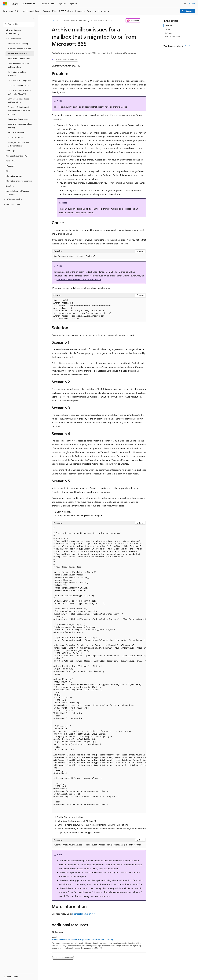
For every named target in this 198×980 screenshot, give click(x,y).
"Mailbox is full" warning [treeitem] (18, 43)
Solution (168, 33)
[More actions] (144, 21)
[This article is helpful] (186, 46)
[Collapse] (34, 18)
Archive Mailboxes (101, 20)
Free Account (188, 11)
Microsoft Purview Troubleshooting (74, 20)
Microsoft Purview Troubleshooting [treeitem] (13, 32)
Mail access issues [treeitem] (15, 137)
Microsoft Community (83, 914)
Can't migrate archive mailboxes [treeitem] (17, 74)
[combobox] (19, 24)
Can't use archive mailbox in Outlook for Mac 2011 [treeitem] (19, 92)
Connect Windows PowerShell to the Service (79, 279)
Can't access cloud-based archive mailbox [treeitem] (18, 100)
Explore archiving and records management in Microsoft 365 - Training (82, 939)
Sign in (192, 4)
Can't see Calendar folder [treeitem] (18, 85)
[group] (99, 669)
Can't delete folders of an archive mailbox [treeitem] (18, 65)
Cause (167, 29)
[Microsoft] (5, 4)
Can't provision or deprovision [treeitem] (20, 80)
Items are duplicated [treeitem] (16, 132)
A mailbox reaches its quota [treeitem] (19, 49)
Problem (168, 26)
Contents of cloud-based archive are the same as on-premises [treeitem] (19, 110)
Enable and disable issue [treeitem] (18, 119)
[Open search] (185, 4)
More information (172, 36)
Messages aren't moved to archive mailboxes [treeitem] (19, 144)
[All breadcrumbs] (54, 21)
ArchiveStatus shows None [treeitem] (19, 59)
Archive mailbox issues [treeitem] (17, 54)
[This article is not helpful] (189, 46)
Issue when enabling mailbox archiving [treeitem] (20, 126)
